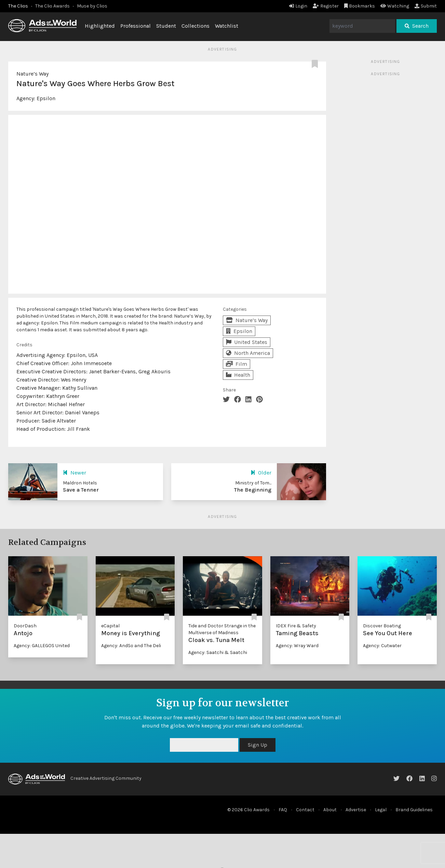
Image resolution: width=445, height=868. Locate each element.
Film (237, 364)
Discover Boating (382, 626)
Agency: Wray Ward (297, 646)
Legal (381, 810)
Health (238, 375)
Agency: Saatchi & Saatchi (218, 652)
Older (261, 473)
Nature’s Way (32, 74)
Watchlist (227, 26)
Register (326, 6)
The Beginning (253, 490)
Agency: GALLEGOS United (42, 646)
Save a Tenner (81, 490)
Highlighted (100, 26)
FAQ (283, 810)
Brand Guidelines (414, 810)
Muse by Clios (92, 6)
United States (247, 342)
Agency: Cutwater (382, 646)
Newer (75, 473)
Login (298, 6)
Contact (305, 810)
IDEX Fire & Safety (296, 626)
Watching (395, 6)
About (330, 810)
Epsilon (46, 98)
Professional (136, 26)
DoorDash (25, 626)
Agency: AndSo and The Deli (131, 646)
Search (417, 26)
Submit (426, 6)
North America (248, 353)
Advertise (356, 810)
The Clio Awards (52, 6)
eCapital (110, 626)
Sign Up (258, 745)
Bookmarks (360, 6)
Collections (195, 26)
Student (166, 26)
